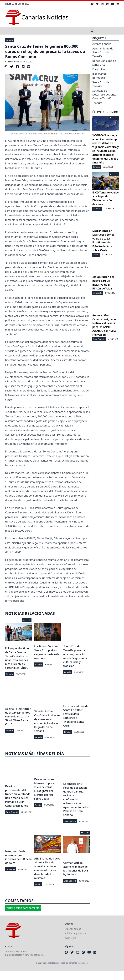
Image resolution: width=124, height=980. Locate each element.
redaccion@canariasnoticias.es (28, 955)
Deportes (97, 209)
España (38, 805)
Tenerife (10, 40)
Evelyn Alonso (101, 69)
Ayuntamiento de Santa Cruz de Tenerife (103, 52)
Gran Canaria (12, 812)
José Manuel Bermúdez (100, 76)
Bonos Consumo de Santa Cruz (104, 63)
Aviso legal (70, 938)
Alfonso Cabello (102, 44)
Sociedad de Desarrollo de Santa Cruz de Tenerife (104, 95)
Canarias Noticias (13, 62)
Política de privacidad (76, 933)
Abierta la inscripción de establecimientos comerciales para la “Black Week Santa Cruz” (18, 716)
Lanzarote (10, 869)
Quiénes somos (73, 929)
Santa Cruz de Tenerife (101, 84)
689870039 (21, 952)
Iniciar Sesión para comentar (23, 908)
